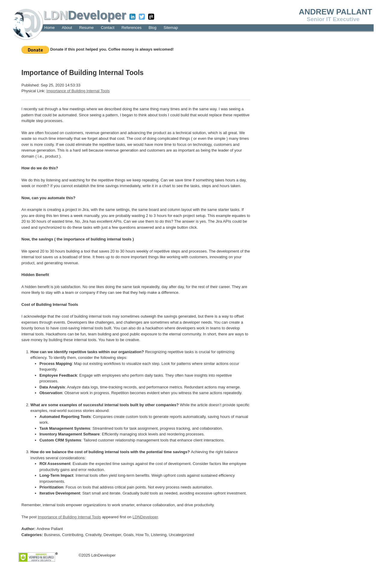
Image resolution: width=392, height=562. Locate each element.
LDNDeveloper (145, 517)
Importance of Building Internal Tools (78, 91)
